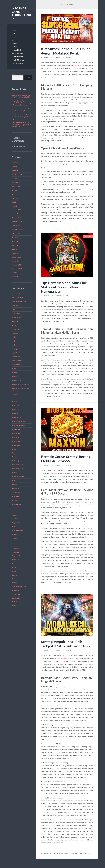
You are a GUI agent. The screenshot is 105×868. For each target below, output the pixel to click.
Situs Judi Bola (17, 50)
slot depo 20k (16, 433)
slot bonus (15, 414)
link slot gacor (16, 594)
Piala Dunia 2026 (17, 360)
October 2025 (16, 178)
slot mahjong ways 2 (18, 469)
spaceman (15, 484)
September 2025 (17, 182)
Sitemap (14, 43)
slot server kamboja (18, 477)
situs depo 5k (16, 598)
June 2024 (15, 241)
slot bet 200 (15, 406)
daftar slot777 (16, 313)
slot (13, 563)
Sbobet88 (15, 47)
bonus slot (15, 306)
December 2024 (17, 218)
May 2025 (15, 198)
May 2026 (15, 163)
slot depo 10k (16, 429)
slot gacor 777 (16, 534)
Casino (14, 34)
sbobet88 (15, 372)
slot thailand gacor (17, 602)
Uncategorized (16, 504)
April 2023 (15, 273)
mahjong (14, 337)
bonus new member (18, 530)
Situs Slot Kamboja (18, 57)
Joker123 (15, 321)
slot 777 (14, 402)
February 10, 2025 (48, 62)
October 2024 (16, 226)
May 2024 (15, 245)
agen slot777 (16, 294)
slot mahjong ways (17, 465)
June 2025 (15, 194)
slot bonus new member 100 (20, 425)
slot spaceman (16, 579)
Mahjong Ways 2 (17, 53)
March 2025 (16, 206)
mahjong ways (16, 345)
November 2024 (17, 222)
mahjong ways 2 (17, 349)
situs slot (14, 575)
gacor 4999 (63, 667)
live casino (15, 333)
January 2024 (16, 261)
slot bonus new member (19, 421)
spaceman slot (16, 488)
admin (59, 62)
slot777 (14, 480)
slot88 (14, 567)
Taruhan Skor (16, 496)
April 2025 (15, 202)
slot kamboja (16, 461)
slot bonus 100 (16, 418)
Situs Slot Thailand (18, 60)
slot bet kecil (16, 410)
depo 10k (15, 519)
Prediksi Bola (16, 364)
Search (14, 74)
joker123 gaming (17, 63)
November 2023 (17, 269)
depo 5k (14, 515)
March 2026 (16, 171)
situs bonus (15, 376)
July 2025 (15, 190)
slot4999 (54, 478)
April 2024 (15, 249)
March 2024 (16, 253)
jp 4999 (59, 308)
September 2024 (17, 230)
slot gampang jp (17, 457)
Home (14, 30)
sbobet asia (15, 590)
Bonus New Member (18, 298)
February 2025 (16, 210)
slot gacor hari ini (17, 453)
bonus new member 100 (19, 302)
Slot (13, 40)
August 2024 (16, 233)
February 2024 (16, 257)
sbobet (14, 368)
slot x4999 (79, 70)
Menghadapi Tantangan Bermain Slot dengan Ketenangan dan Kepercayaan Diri (22, 117)
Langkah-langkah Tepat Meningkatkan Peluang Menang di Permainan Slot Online (21, 103)
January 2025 (16, 214)
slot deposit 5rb (16, 445)
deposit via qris (16, 317)
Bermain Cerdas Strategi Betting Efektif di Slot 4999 (63, 463)
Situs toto (15, 394)
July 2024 (15, 237)
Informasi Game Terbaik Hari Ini (22, 13)
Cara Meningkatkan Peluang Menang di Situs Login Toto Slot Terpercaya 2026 (21, 125)
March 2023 (16, 277)
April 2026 (15, 167)
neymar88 (15, 353)
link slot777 (15, 329)
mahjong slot (16, 341)
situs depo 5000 (17, 380)
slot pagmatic (16, 523)
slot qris (14, 473)
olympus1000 (16, 357)
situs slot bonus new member (20, 384)
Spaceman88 (16, 492)
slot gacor (15, 449)
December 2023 (17, 265)
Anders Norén (83, 862)
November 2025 (17, 174)
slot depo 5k (15, 437)
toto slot (14, 500)
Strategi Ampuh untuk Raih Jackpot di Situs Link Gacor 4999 (63, 650)
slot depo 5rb (16, 441)
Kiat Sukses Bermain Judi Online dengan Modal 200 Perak (62, 53)
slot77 (14, 606)
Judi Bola (15, 37)
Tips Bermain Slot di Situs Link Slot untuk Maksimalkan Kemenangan (65, 291)
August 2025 (16, 186)
